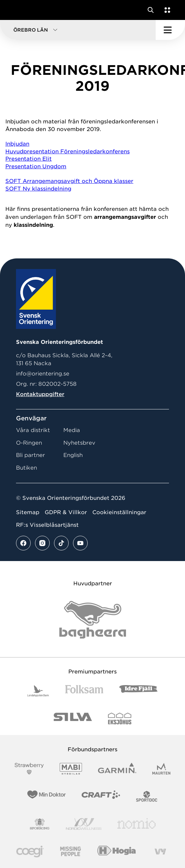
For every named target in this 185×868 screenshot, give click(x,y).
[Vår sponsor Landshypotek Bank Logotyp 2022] (38, 691)
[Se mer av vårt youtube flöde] (80, 543)
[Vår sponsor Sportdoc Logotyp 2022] (147, 796)
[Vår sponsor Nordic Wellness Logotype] (84, 824)
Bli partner (30, 455)
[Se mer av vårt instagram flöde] (42, 543)
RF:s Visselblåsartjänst (47, 525)
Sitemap (28, 512)
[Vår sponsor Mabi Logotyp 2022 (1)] (71, 769)
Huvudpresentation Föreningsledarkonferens (67, 151)
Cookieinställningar (119, 512)
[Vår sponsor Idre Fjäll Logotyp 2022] (138, 691)
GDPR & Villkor (66, 512)
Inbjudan (17, 144)
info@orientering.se (43, 374)
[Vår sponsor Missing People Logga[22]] (70, 852)
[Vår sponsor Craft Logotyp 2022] (101, 796)
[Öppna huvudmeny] (170, 30)
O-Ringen (29, 443)
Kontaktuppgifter (40, 394)
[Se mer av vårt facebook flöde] (23, 543)
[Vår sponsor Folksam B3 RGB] (84, 691)
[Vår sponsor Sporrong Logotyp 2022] (40, 824)
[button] (78, 30)
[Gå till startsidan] (18, 10)
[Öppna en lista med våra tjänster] (166, 10)
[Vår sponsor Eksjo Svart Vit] (120, 719)
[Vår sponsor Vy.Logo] (160, 852)
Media (72, 430)
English (73, 455)
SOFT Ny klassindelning (38, 189)
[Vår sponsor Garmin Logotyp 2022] (117, 769)
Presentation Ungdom (36, 166)
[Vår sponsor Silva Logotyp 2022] (73, 719)
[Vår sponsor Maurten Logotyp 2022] (161, 769)
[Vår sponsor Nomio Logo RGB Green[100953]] (136, 824)
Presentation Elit (28, 159)
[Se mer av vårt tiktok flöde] (61, 543)
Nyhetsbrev (79, 443)
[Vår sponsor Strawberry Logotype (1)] (29, 769)
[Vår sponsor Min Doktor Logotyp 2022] (46, 796)
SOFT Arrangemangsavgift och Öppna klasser (69, 181)
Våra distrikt (33, 430)
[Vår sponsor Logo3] (30, 852)
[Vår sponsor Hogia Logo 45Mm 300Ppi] (116, 852)
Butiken (26, 468)
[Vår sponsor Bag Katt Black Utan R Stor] (93, 620)
